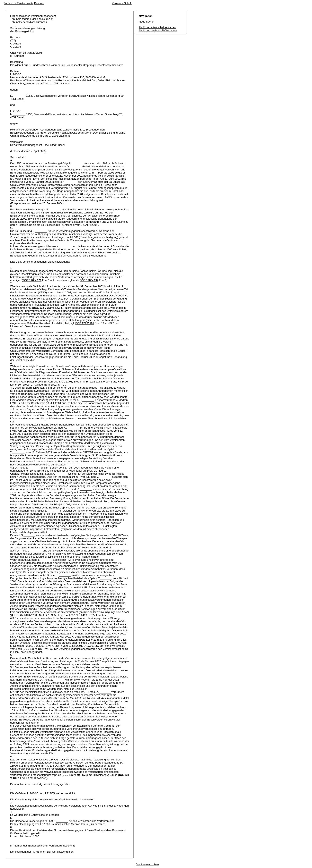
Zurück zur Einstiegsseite (19, 3)
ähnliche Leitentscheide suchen (157, 27)
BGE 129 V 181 (85, 323)
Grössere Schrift (122, 3)
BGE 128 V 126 (32, 280)
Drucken (39, 3)
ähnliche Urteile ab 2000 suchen (158, 30)
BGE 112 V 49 (71, 775)
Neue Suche (146, 22)
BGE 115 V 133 (89, 640)
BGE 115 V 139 (33, 649)
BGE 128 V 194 (89, 280)
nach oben (153, 864)
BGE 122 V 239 (42, 308)
